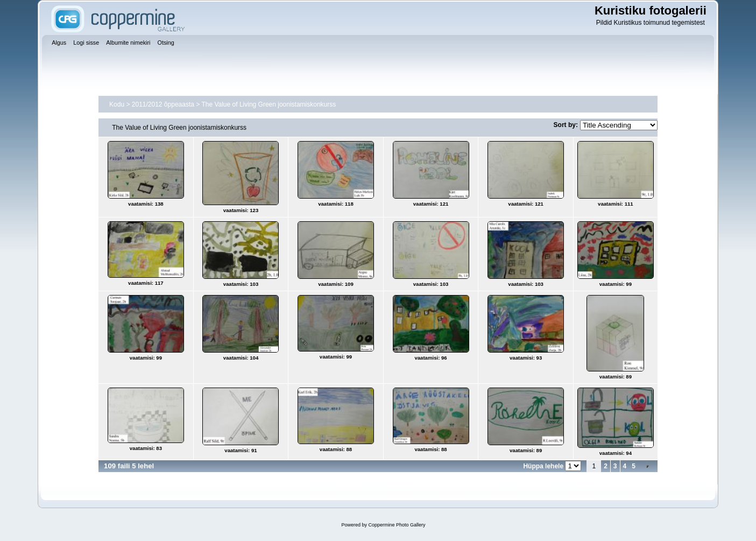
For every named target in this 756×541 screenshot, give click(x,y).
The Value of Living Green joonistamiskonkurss (269, 104)
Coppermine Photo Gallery (397, 525)
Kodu (117, 104)
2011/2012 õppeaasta (163, 104)
